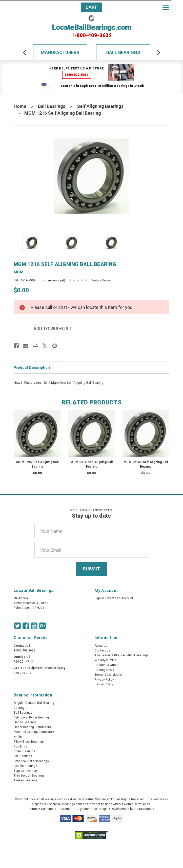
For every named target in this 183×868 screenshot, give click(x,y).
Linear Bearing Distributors (32, 727)
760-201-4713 (23, 662)
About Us (101, 646)
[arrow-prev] (25, 53)
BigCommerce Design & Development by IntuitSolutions (115, 809)
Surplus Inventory (26, 771)
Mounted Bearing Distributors (34, 732)
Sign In (99, 598)
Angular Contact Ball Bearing (34, 703)
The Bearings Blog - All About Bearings (122, 655)
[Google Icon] (43, 626)
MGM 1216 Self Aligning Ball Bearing (63, 113)
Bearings (20, 708)
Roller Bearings (24, 751)
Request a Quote (107, 665)
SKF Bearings (23, 756)
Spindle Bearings (25, 766)
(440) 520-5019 (77, 75)
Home (20, 106)
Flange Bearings (25, 722)
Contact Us (103, 650)
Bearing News (104, 670)
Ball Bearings (123, 52)
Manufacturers (60, 52)
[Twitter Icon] (17, 626)
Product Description (32, 368)
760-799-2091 (23, 673)
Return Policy (104, 684)
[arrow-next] (158, 53)
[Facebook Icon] (26, 626)
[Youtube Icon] (34, 626)
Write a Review (102, 280)
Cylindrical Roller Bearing (31, 717)
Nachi (18, 737)
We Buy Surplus (106, 660)
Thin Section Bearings (29, 776)
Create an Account (120, 598)
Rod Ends (20, 746)
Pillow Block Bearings (29, 742)
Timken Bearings (26, 780)
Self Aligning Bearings (100, 106)
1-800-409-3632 (91, 35)
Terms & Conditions (108, 675)
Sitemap (66, 809)
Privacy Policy (104, 680)
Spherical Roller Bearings (31, 761)
